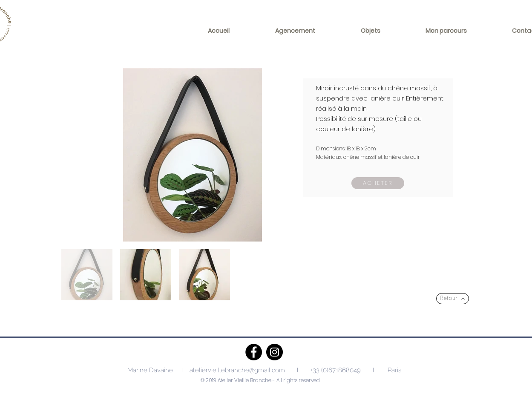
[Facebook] (254, 352)
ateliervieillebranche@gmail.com (237, 370)
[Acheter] (378, 183)
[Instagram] (275, 352)
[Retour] (453, 299)
